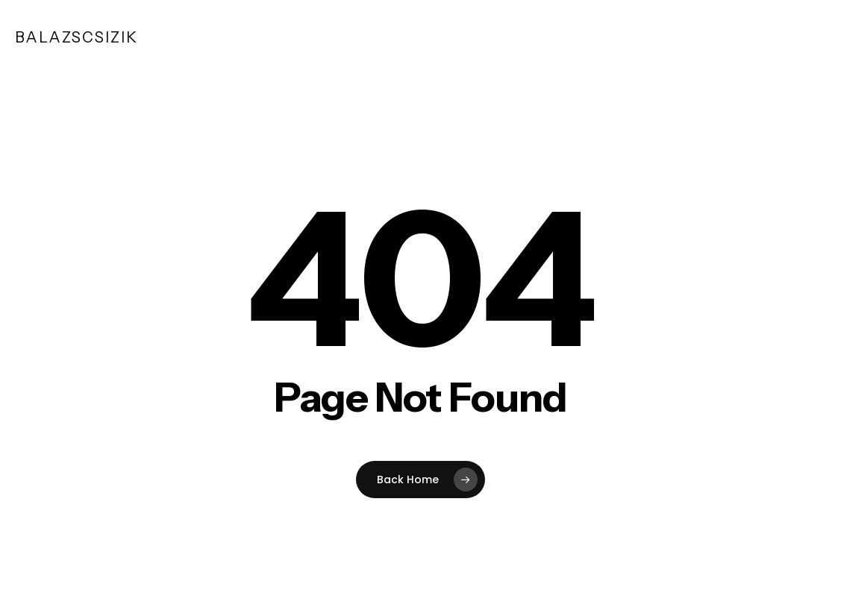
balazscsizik (76, 37)
